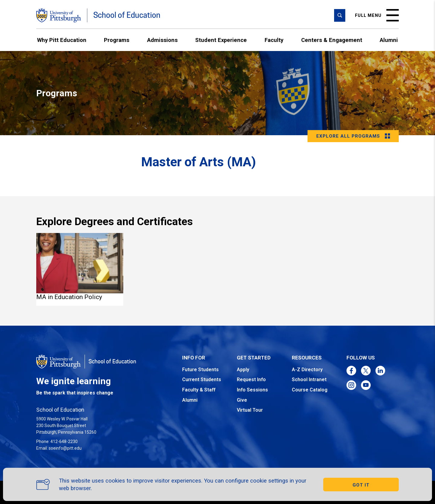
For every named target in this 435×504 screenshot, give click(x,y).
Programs (117, 40)
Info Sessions (252, 390)
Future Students (200, 370)
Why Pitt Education (62, 40)
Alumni (389, 40)
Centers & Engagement (332, 40)
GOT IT (361, 485)
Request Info (251, 380)
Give (242, 400)
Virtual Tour (250, 410)
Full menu (377, 15)
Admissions (162, 40)
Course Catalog (310, 390)
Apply (243, 370)
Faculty (274, 40)
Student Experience (221, 40)
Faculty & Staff (199, 390)
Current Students (202, 380)
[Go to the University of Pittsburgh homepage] (59, 15)
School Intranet (309, 380)
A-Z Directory (307, 370)
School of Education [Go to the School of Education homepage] (127, 15)
